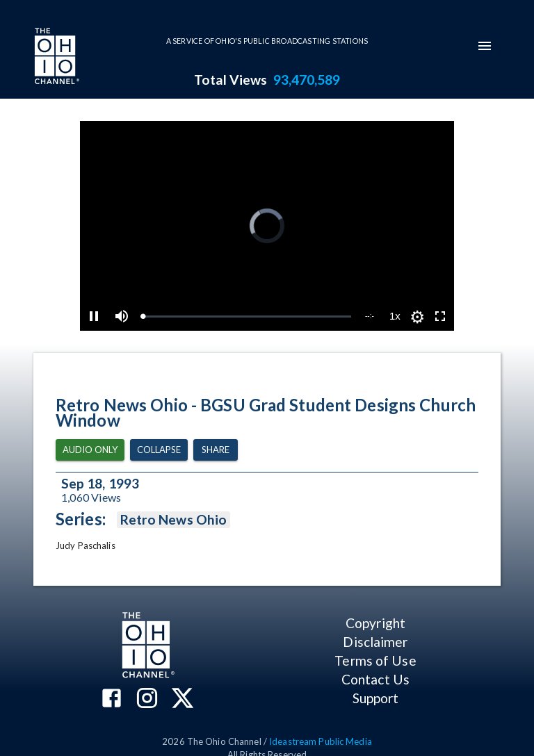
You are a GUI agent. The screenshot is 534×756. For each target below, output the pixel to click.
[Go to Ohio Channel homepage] (56, 58)
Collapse (159, 450)
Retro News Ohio (173, 520)
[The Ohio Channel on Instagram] (147, 699)
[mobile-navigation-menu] (485, 46)
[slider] (247, 317)
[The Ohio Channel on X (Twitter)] (183, 699)
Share (216, 450)
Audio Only (90, 450)
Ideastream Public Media (321, 741)
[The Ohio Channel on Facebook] (112, 699)
